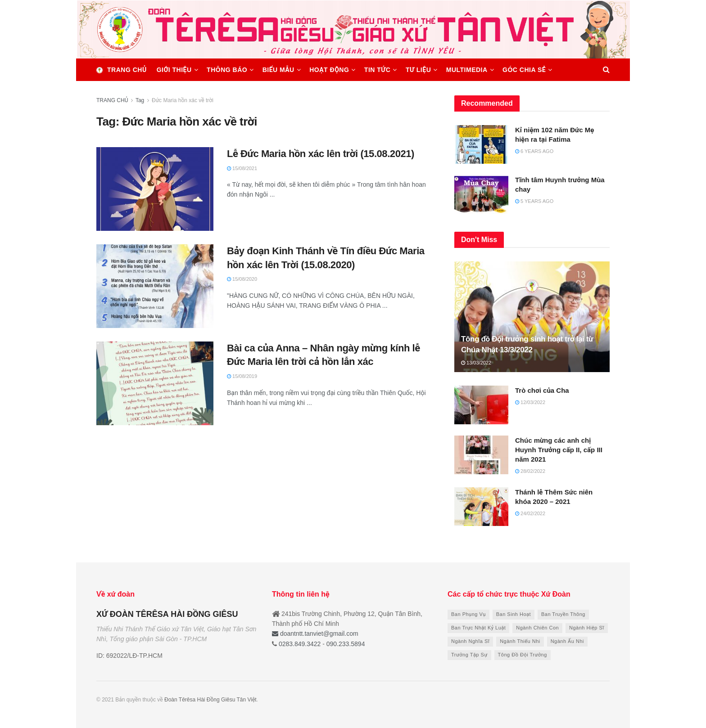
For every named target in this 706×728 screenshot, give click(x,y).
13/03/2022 (476, 363)
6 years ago (534, 151)
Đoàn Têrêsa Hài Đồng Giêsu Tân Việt (210, 700)
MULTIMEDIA (467, 70)
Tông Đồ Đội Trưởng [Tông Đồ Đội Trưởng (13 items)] (523, 655)
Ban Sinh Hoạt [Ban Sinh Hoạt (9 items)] (514, 614)
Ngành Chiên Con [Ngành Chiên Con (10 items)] (537, 628)
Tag (140, 100)
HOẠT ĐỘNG (329, 70)
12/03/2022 (530, 402)
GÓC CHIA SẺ (524, 70)
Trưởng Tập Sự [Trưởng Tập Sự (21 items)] (469, 655)
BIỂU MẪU (278, 70)
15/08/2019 (242, 376)
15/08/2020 (242, 279)
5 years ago (534, 201)
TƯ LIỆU (418, 70)
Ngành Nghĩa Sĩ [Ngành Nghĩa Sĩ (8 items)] (470, 641)
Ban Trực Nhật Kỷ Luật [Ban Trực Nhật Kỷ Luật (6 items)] (478, 628)
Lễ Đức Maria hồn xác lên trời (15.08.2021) (321, 154)
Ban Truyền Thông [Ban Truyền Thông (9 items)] (563, 614)
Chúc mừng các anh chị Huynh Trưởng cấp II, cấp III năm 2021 (559, 450)
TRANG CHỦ (112, 100)
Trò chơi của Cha (542, 390)
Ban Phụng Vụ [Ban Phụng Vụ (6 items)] (468, 614)
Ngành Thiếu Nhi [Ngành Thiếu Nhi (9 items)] (520, 641)
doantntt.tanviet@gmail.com (315, 634)
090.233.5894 (345, 644)
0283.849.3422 (300, 644)
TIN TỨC (378, 70)
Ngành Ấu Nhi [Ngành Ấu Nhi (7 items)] (567, 641)
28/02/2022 (530, 471)
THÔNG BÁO (227, 70)
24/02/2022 (530, 513)
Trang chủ (122, 70)
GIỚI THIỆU (174, 70)
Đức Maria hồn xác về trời (183, 100)
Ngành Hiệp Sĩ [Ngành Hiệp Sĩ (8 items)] (587, 628)
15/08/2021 (242, 168)
